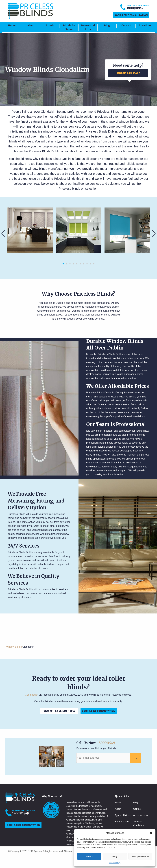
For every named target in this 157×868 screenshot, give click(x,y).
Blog (107, 26)
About (31, 26)
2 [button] (67, 264)
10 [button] (94, 264)
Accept (89, 856)
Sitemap (69, 851)
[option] (30, 230)
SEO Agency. (35, 851)
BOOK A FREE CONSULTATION (131, 15)
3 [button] (70, 264)
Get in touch (32, 695)
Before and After (88, 27)
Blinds (50, 26)
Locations (145, 26)
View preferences (140, 856)
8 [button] (87, 264)
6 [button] (80, 264)
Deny (115, 856)
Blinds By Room (69, 27)
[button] (151, 833)
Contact (126, 26)
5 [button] (77, 264)
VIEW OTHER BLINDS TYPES (59, 711)
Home (12, 26)
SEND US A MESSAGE (128, 73)
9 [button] (90, 264)
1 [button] (63, 264)
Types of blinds (123, 815)
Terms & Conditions (139, 823)
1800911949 (106, 743)
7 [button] (84, 264)
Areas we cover (141, 815)
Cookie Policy (115, 863)
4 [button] (73, 264)
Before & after (122, 822)
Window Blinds (14, 647)
